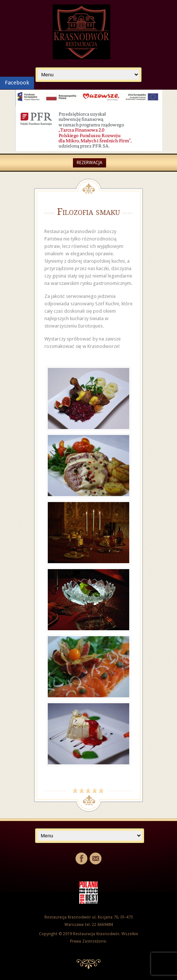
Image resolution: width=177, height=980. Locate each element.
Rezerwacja (89, 163)
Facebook (17, 83)
